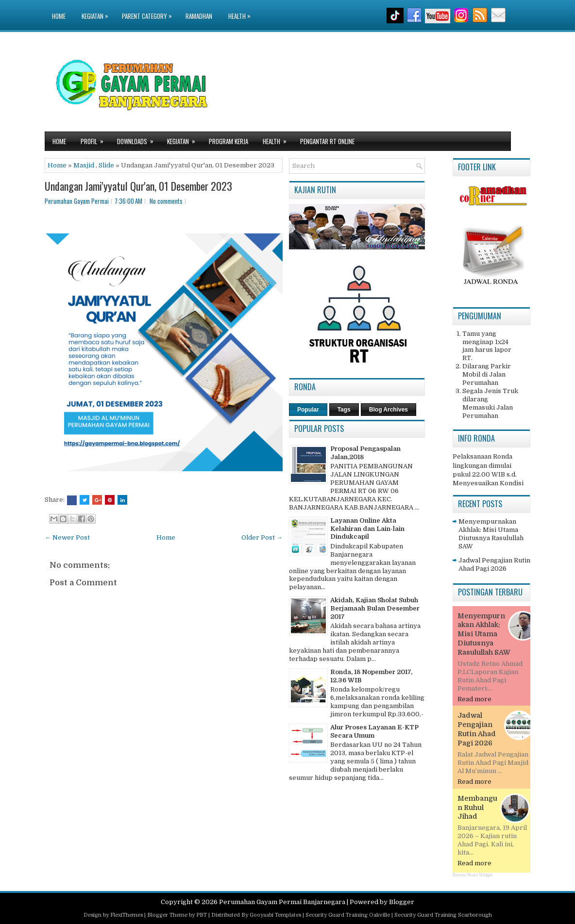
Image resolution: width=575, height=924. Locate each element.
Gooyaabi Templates (275, 915)
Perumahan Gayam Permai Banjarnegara (282, 902)
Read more (474, 699)
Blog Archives (389, 410)
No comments (166, 201)
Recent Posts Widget (473, 875)
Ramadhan (199, 16)
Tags (344, 410)
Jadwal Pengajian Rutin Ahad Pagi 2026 (494, 564)
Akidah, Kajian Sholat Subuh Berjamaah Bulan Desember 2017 (375, 608)
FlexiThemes (127, 915)
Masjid (84, 165)
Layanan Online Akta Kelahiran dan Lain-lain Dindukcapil (367, 529)
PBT (202, 915)
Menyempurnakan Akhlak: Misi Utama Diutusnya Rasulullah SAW (491, 534)
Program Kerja (228, 141)
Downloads (138, 139)
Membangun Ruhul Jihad (477, 808)
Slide (106, 165)
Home (59, 16)
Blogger (402, 902)
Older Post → (262, 537)
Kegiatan (97, 10)
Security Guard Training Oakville (348, 915)
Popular (308, 410)
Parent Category (149, 10)
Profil (95, 139)
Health (242, 10)
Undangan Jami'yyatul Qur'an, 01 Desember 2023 (138, 186)
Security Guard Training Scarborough (443, 915)
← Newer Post (67, 537)
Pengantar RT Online (327, 141)
